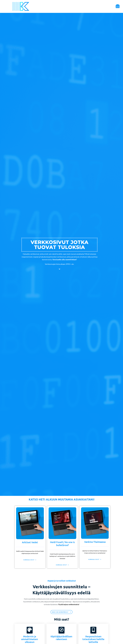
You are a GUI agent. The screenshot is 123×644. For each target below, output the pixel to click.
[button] (118, 6)
